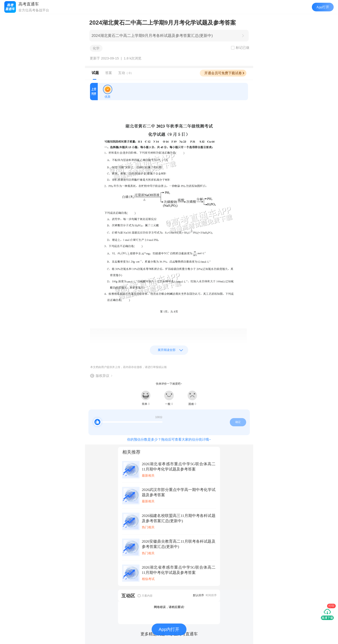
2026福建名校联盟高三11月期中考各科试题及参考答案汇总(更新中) (179, 518)
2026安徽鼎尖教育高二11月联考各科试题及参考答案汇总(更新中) (179, 544)
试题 (95, 73)
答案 (109, 73)
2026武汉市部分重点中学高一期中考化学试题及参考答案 (179, 492)
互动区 (128, 596)
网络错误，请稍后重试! (169, 607)
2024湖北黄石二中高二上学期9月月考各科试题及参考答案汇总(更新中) (152, 36)
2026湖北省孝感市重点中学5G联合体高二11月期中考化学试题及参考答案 (179, 467)
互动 (126, 73)
